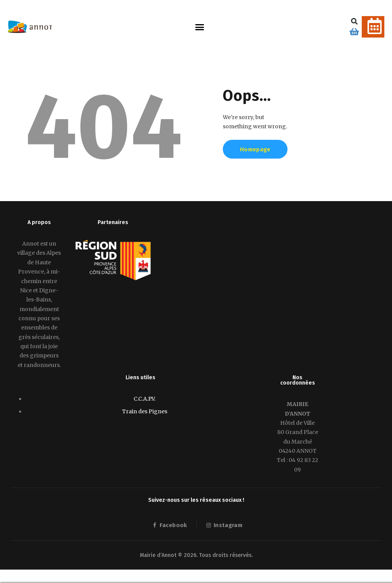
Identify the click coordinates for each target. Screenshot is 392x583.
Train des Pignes (145, 411)
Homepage (255, 149)
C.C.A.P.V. (145, 399)
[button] (200, 27)
